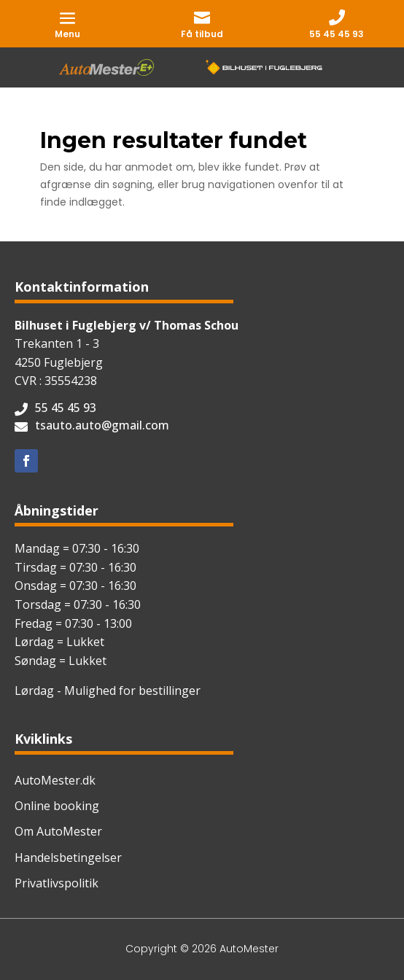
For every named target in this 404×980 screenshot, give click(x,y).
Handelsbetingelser (68, 857)
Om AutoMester (58, 831)
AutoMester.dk (55, 780)
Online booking (57, 806)
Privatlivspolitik (57, 883)
